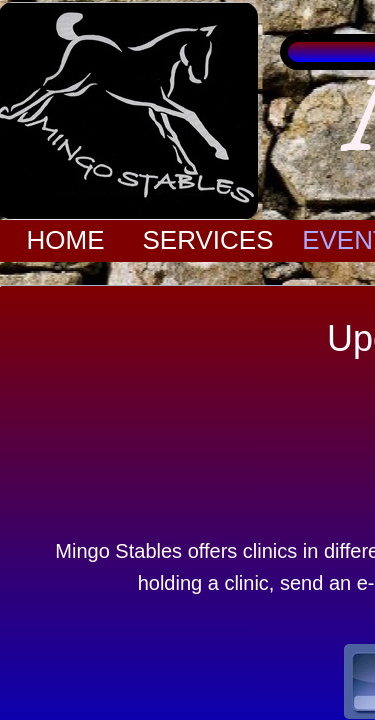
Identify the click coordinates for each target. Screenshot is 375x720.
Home (66, 240)
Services (207, 240)
